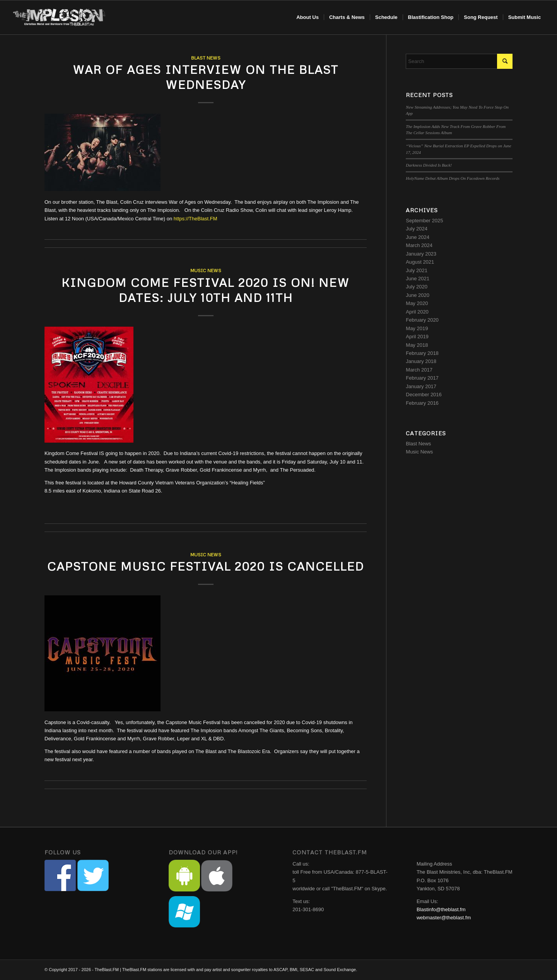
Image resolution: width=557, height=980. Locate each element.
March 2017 (419, 370)
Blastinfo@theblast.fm (441, 909)
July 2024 (417, 229)
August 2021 (420, 262)
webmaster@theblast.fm (444, 918)
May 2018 (417, 345)
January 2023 (421, 254)
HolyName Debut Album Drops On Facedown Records (453, 178)
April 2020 (417, 312)
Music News (206, 270)
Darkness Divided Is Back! (429, 165)
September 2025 (424, 221)
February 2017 (422, 378)
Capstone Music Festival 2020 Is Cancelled (206, 566)
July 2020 (417, 287)
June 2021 (418, 279)
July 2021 (417, 270)
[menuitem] (308, 17)
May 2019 (417, 328)
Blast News (206, 58)
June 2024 (418, 237)
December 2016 (424, 395)
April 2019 (417, 337)
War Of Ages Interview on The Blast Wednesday (206, 77)
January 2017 (421, 386)
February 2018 (422, 353)
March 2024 (419, 245)
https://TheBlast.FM (196, 219)
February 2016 (422, 403)
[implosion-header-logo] (59, 17)
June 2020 (418, 295)
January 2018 (421, 361)
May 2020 (417, 303)
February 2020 (422, 320)
